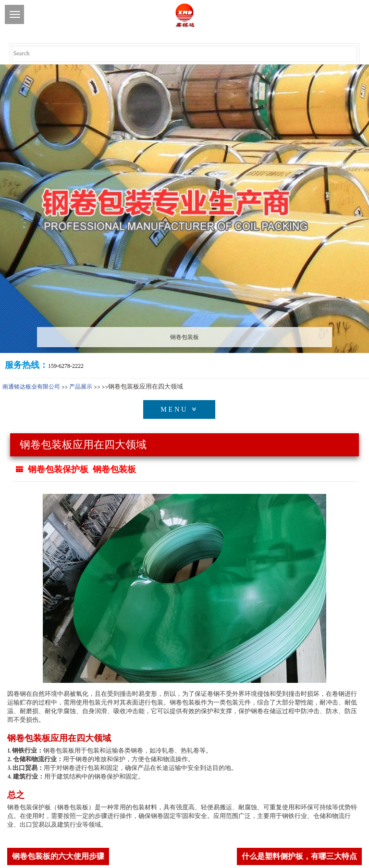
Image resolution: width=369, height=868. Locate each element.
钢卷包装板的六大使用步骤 (58, 856)
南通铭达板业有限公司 (31, 387)
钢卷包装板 (114, 469)
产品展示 (81, 387)
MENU (179, 409)
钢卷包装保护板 (58, 469)
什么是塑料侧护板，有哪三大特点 (299, 856)
